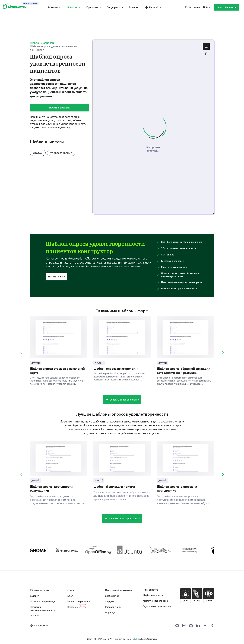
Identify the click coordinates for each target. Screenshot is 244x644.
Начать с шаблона (60, 108)
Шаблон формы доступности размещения (51, 489)
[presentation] (21, 353)
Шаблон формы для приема (114, 487)
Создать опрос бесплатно (122, 400)
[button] (54, 7)
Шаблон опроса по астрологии (116, 369)
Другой (38, 153)
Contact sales (192, 7)
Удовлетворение (61, 153)
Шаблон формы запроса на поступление (177, 489)
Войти (207, 7)
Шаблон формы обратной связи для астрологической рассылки (184, 371)
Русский (154, 7)
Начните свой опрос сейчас (122, 519)
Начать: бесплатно (226, 7)
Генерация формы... (153, 149)
